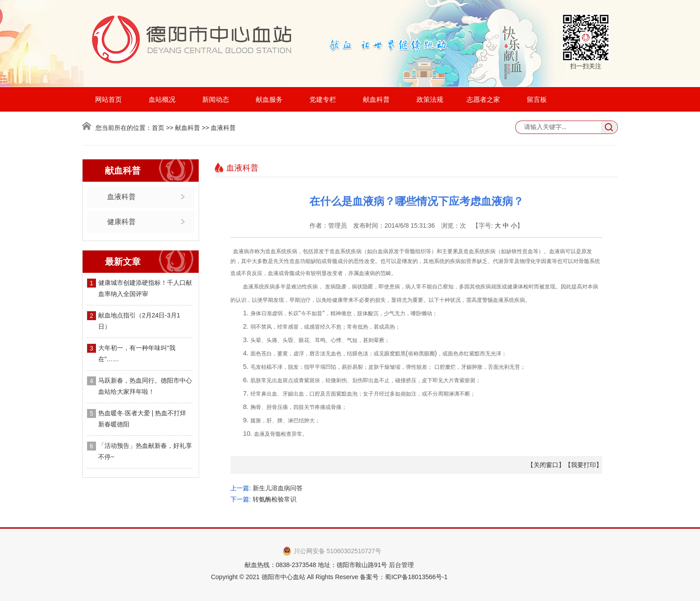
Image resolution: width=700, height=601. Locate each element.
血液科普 (121, 197)
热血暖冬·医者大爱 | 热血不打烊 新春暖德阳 (142, 419)
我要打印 (583, 465)
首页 (158, 128)
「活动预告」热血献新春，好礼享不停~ (145, 451)
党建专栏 (323, 99)
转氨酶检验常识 (275, 499)
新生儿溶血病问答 (278, 488)
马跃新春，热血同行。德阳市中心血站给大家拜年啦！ (145, 386)
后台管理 (401, 565)
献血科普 (376, 99)
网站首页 (108, 99)
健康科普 (121, 222)
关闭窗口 (546, 465)
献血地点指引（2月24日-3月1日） (139, 321)
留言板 (537, 99)
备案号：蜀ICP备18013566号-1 (404, 577)
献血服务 (269, 99)
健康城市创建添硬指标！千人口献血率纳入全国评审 (145, 288)
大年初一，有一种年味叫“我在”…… (137, 353)
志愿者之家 (483, 99)
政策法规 (430, 99)
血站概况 (162, 99)
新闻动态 (216, 99)
